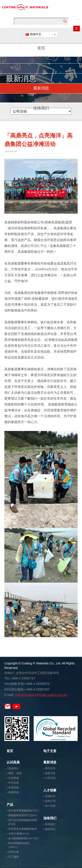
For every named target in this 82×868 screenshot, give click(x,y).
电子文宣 (41, 79)
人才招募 (41, 99)
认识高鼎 (41, 59)
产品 (41, 69)
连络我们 (41, 109)
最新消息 (41, 89)
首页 (41, 49)
